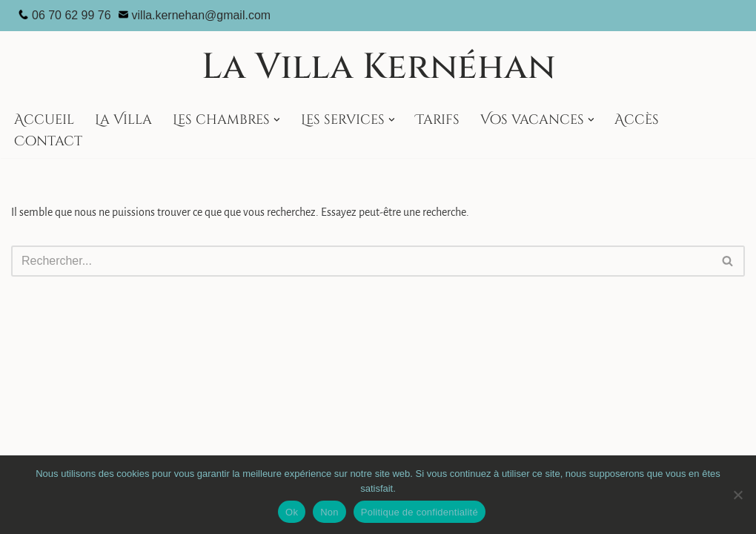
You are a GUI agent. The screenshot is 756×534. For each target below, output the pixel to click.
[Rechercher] (361, 261)
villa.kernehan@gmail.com (202, 15)
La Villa (123, 120)
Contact (48, 142)
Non (329, 512)
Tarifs (438, 120)
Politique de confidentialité (420, 512)
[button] (277, 120)
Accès (637, 120)
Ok (292, 512)
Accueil (44, 120)
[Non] (737, 495)
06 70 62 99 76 (72, 15)
